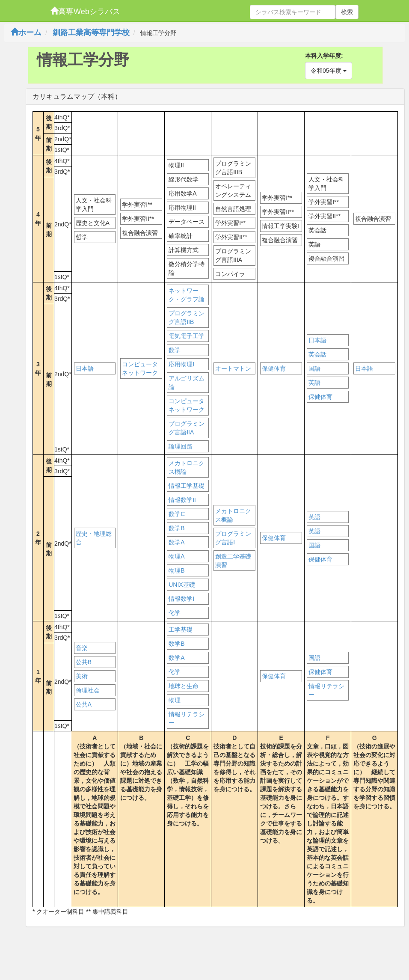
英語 (314, 383)
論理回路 (181, 446)
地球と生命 (184, 686)
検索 (347, 12)
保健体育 (274, 368)
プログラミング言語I (233, 538)
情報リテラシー (187, 719)
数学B (176, 528)
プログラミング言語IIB (187, 318)
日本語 (85, 368)
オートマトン (233, 368)
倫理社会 (88, 690)
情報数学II (182, 500)
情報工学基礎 (187, 486)
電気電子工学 (187, 336)
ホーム (26, 33)
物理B (176, 570)
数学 (175, 350)
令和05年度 (328, 71)
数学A (176, 542)
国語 (314, 368)
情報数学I (181, 599)
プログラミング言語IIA (187, 428)
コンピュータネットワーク (140, 368)
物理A (176, 556)
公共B (84, 662)
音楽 (82, 648)
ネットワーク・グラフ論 (187, 295)
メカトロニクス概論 (187, 467)
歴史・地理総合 (94, 538)
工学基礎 (181, 630)
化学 (175, 613)
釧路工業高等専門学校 (91, 33)
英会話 (317, 354)
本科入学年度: (324, 56)
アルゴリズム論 (187, 383)
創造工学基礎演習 (233, 561)
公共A (84, 704)
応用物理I (181, 364)
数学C (177, 514)
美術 (82, 676)
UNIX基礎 (182, 585)
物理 (175, 700)
